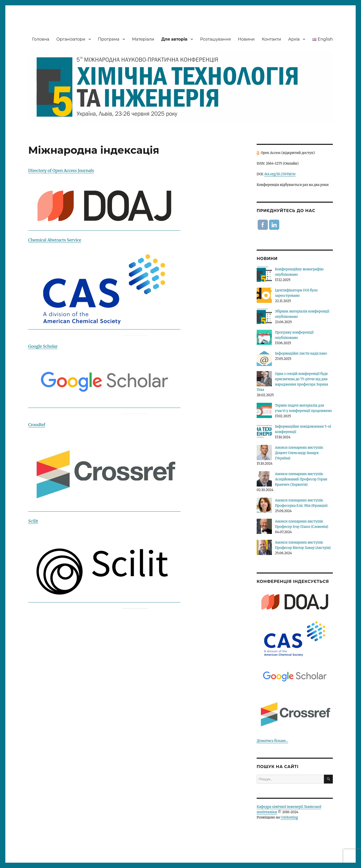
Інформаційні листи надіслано (301, 353)
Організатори (71, 39)
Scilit (33, 521)
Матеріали (143, 39)
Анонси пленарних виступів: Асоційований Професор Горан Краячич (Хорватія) (301, 479)
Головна (41, 39)
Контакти (271, 39)
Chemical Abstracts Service (55, 240)
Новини (246, 39)
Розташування (215, 39)
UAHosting (289, 817)
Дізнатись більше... (272, 741)
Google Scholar (43, 346)
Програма (109, 39)
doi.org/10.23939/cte (280, 174)
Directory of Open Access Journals (61, 170)
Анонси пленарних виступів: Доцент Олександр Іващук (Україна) (299, 453)
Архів (294, 39)
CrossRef (37, 425)
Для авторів (175, 39)
